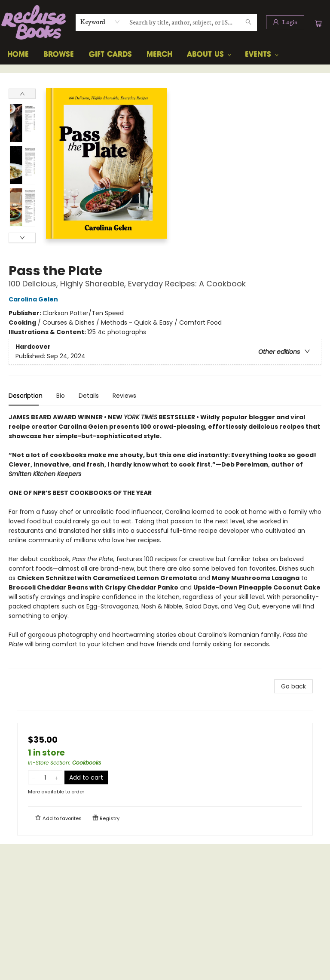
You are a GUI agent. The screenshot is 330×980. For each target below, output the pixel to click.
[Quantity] (45, 777)
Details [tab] (89, 396)
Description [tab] (26, 396)
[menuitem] (18, 55)
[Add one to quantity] (57, 777)
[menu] (165, 55)
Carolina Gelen (35, 299)
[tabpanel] (165, 541)
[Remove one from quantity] (34, 777)
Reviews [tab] (124, 396)
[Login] (285, 22)
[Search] (248, 22)
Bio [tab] (61, 396)
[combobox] (100, 22)
